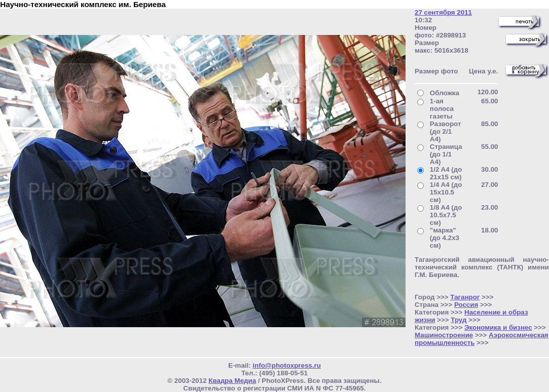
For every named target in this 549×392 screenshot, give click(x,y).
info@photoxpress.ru (286, 365)
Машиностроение (444, 335)
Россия (466, 305)
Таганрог (465, 297)
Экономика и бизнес (498, 327)
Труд (459, 320)
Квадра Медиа (232, 381)
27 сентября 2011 (443, 12)
